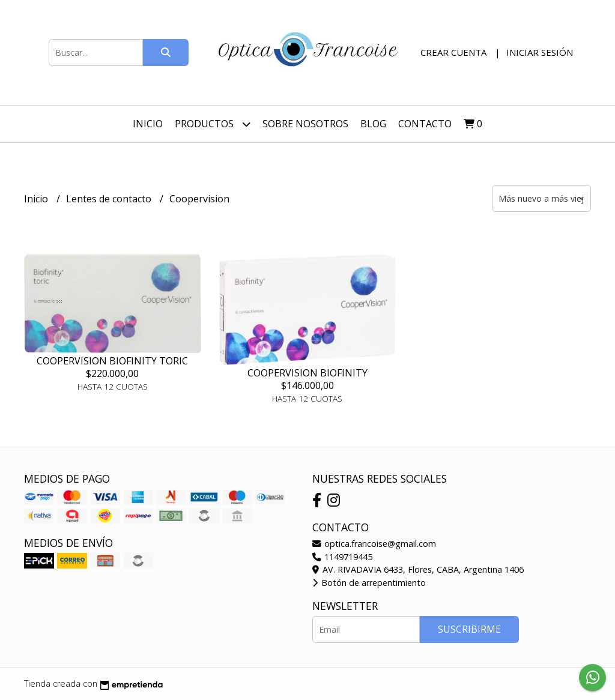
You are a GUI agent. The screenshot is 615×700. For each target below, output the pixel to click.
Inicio (148, 124)
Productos (213, 124)
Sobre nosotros (305, 124)
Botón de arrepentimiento (369, 583)
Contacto (425, 124)
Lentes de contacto (110, 199)
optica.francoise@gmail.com (374, 544)
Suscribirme (469, 629)
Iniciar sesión (540, 52)
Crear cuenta (453, 52)
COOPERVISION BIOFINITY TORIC (112, 361)
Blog (373, 124)
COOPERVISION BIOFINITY (307, 373)
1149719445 (342, 557)
